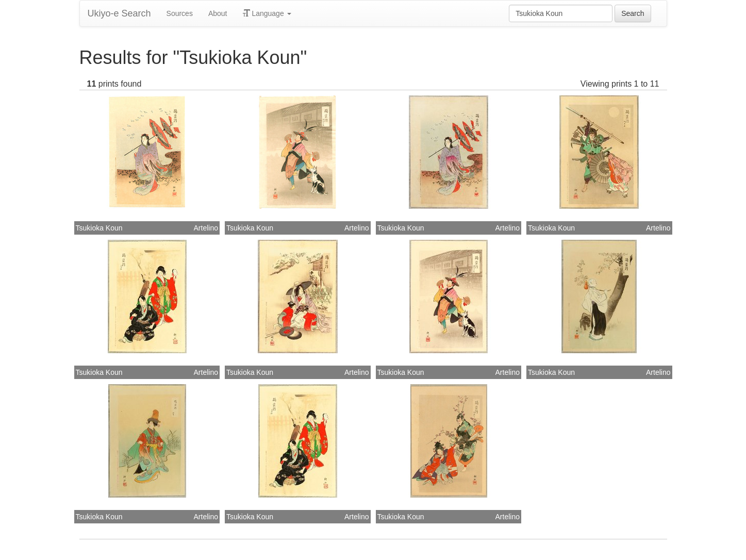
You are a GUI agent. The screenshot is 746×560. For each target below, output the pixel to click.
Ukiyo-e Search (119, 13)
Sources (180, 13)
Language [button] (267, 13)
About (218, 13)
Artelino (206, 228)
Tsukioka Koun (99, 228)
